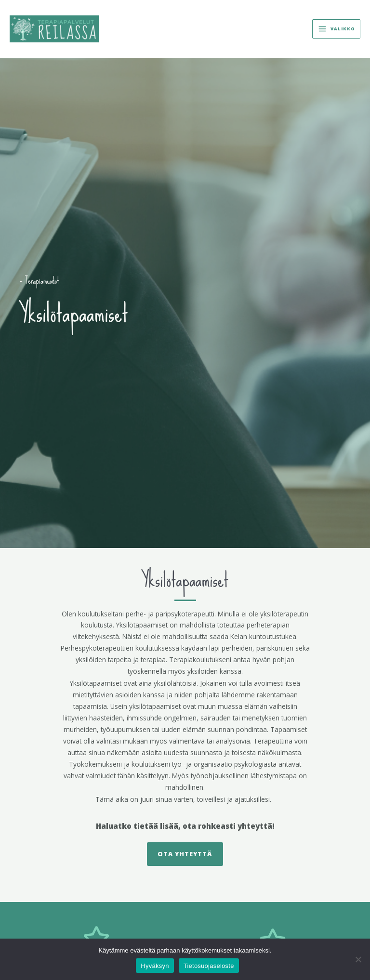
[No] (358, 959)
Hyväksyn (155, 966)
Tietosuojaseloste (209, 966)
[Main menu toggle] (336, 29)
